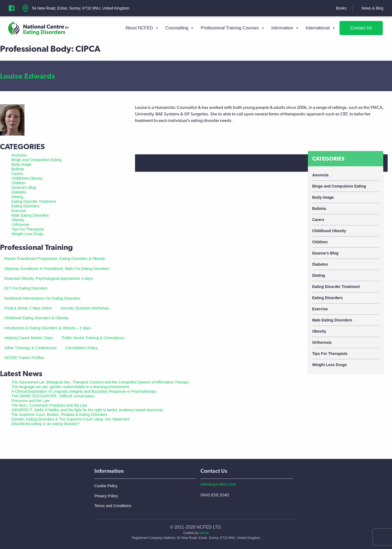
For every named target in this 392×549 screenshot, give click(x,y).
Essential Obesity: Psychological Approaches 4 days (49, 278)
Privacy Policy (106, 496)
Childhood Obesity (329, 231)
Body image (323, 197)
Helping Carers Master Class (29, 338)
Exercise (320, 309)
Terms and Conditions (113, 506)
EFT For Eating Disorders (26, 288)
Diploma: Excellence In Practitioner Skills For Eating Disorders (57, 269)
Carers (318, 220)
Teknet (204, 533)
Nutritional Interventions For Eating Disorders (42, 298)
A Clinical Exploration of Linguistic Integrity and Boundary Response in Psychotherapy (84, 391)
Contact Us (361, 28)
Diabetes (320, 264)
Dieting (319, 275)
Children (320, 242)
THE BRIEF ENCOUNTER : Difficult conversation (53, 396)
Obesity (319, 331)
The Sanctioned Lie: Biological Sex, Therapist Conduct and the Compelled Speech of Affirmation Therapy (100, 382)
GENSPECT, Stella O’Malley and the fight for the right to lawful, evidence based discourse (87, 410)
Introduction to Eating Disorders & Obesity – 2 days (48, 328)
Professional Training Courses (233, 28)
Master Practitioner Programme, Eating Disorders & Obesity (55, 259)
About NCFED (142, 28)
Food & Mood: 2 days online (28, 308)
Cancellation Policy (81, 348)
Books (341, 8)
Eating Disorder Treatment (336, 287)
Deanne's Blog (325, 253)
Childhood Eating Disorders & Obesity (36, 318)
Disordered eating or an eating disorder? (46, 424)
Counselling (180, 28)
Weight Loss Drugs (330, 365)
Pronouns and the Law (30, 401)
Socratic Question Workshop (85, 308)
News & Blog (372, 8)
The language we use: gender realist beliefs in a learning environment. (71, 387)
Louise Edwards (28, 76)
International (321, 28)
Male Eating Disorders (332, 320)
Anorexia (320, 175)
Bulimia (319, 208)
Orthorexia (322, 342)
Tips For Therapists (330, 354)
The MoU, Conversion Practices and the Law (49, 405)
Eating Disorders (327, 298)
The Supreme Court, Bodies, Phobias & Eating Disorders (59, 415)
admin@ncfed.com (218, 484)
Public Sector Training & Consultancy (93, 338)
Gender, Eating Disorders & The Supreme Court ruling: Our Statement (71, 419)
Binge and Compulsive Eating (339, 186)
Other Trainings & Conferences (30, 348)
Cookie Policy (106, 486)
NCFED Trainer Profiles (24, 358)
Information (285, 28)
